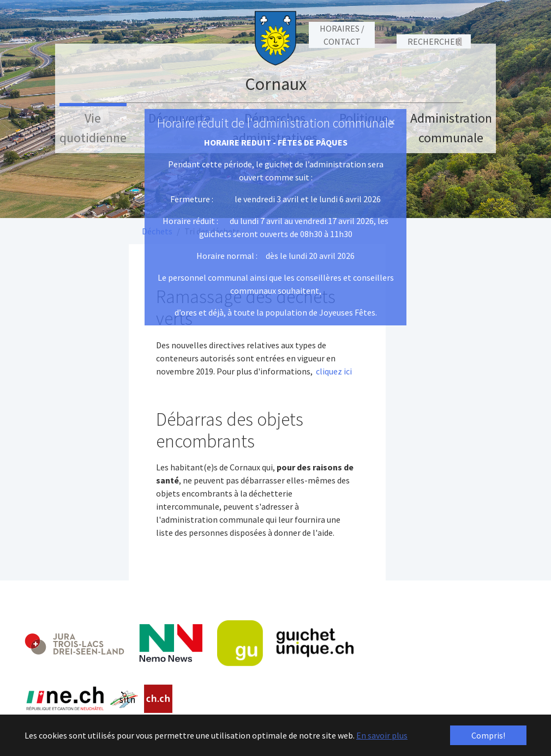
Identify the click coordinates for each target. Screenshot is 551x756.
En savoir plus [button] (382, 735)
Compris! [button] (488, 735)
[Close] (392, 122)
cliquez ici (334, 371)
